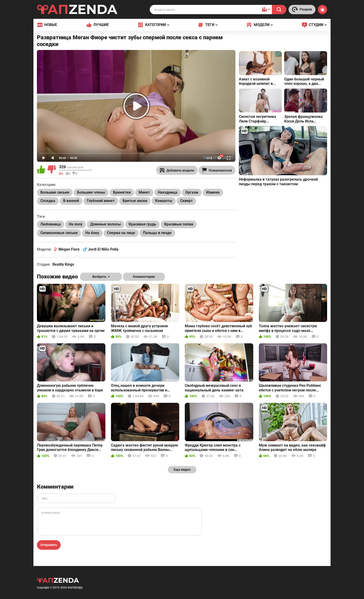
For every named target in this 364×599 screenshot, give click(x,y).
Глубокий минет (101, 201)
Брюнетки (122, 192)
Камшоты (164, 201)
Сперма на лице (121, 233)
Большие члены (91, 192)
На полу (76, 224)
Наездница (168, 192)
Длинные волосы (106, 224)
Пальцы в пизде (157, 233)
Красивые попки (179, 224)
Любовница (51, 224)
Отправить (49, 545)
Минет (144, 192)
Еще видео (182, 470)
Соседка (48, 201)
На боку (92, 233)
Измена (213, 192)
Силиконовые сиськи (59, 233)
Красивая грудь (142, 224)
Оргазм (192, 192)
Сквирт (186, 201)
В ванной (71, 201)
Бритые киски (135, 201)
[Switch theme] (322, 10)
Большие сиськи (55, 192)
